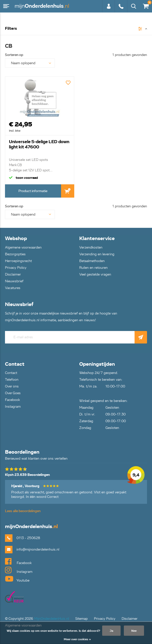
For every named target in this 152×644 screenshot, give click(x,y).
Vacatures (13, 288)
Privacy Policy (16, 268)
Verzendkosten (91, 247)
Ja (111, 631)
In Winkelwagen (68, 191)
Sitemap (81, 619)
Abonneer (141, 337)
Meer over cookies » (77, 639)
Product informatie (33, 191)
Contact (11, 373)
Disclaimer (13, 274)
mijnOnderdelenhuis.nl (42, 6)
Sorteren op (14, 55)
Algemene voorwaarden (23, 247)
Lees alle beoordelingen (23, 511)
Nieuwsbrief (14, 281)
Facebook (12, 400)
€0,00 (146, 5)
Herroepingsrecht (18, 261)
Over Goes (13, 393)
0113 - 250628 (121, 6)
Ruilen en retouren (93, 268)
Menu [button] (6, 6)
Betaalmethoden (92, 261)
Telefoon (12, 380)
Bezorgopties (15, 254)
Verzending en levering (97, 254)
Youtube (17, 579)
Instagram (13, 407)
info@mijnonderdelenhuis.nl (38, 549)
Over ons (12, 386)
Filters (11, 29)
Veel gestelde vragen (95, 274)
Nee (134, 631)
